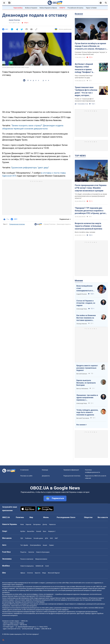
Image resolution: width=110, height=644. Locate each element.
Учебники (28, 538)
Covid (47, 566)
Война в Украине (31, 8)
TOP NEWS (80, 156)
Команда (45, 470)
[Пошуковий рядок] (106, 3)
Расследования (63, 517)
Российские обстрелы (75, 8)
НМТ (56, 538)
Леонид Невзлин (82, 324)
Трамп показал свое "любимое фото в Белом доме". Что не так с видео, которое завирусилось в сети (86, 91)
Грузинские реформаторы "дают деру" (30, 168)
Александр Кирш (82, 309)
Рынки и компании (27, 559)
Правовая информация (71, 470)
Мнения (79, 281)
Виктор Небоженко (82, 389)
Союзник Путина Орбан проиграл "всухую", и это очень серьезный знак (91, 53)
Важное (79, 14)
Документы (46, 476)
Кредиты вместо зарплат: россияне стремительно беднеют (87, 368)
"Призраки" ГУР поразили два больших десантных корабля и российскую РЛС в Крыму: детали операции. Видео (91, 211)
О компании (24, 470)
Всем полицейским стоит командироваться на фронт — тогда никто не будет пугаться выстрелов (85, 288)
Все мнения (81, 425)
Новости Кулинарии (43, 552)
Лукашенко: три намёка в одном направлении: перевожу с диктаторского (87, 398)
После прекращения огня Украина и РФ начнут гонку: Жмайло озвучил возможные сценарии (91, 188)
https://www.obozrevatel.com (75, 583)
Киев (22, 524)
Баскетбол (31, 531)
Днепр (45, 524)
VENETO (62, 8)
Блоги (73, 517)
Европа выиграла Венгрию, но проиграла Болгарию (86, 383)
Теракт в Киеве (91, 8)
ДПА (46, 538)
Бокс (45, 531)
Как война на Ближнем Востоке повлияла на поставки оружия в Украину (86, 318)
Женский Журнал (54, 573)
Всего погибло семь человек (85, 232)
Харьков (28, 524)
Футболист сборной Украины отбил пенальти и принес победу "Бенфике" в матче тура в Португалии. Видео (84, 68)
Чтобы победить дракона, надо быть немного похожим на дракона (87, 412)
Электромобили (35, 545)
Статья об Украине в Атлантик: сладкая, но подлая (86, 303)
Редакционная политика (17, 224)
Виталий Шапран (82, 374)
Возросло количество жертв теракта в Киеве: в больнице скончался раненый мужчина (88, 226)
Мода (44, 573)
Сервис (51, 545)
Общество (88, 517)
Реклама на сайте (26, 476)
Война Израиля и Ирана (48, 8)
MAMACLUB (39, 566)
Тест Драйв (24, 545)
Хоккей (39, 531)
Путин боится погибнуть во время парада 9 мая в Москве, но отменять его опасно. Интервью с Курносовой (90, 46)
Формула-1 (52, 531)
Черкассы (52, 524)
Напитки (31, 552)
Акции (45, 545)
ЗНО (51, 538)
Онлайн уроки (38, 538)
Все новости (103, 517)
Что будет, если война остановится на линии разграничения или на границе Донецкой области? (91, 196)
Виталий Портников (83, 418)
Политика (20, 517)
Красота (38, 573)
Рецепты (23, 552)
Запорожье (37, 524)
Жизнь (46, 517)
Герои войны (18, 8)
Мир (31, 517)
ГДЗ (22, 538)
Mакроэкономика (41, 559)
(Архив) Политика (14, 20)
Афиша (23, 573)
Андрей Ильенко (82, 294)
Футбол (23, 531)
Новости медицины (27, 566)
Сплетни (30, 573)
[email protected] (27, 629)
